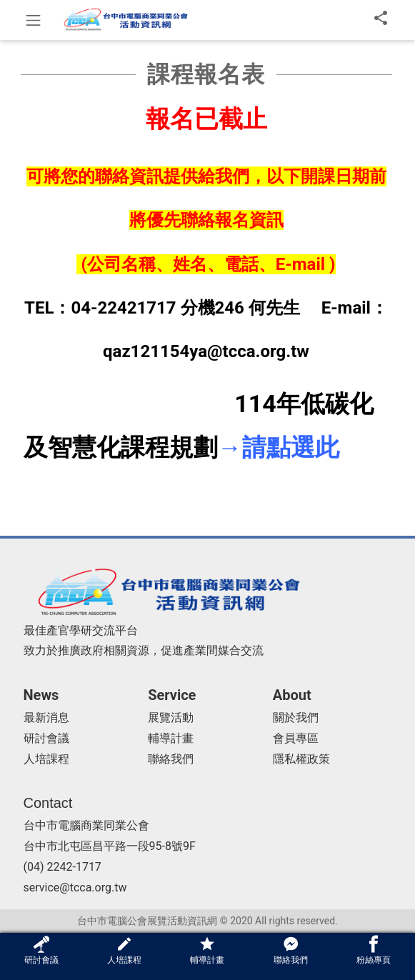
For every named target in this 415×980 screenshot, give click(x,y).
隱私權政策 (301, 759)
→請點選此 (279, 447)
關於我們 (296, 717)
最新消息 (46, 717)
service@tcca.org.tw (75, 887)
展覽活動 (171, 717)
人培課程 (46, 759)
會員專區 (296, 738)
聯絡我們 (171, 759)
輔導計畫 (171, 738)
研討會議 (46, 738)
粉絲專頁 (374, 950)
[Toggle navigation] (33, 20)
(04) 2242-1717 (62, 867)
